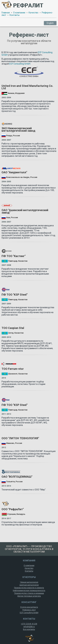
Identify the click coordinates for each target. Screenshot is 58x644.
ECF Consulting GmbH (20, 64)
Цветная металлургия (29, 585)
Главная (6, 13)
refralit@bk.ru (29, 627)
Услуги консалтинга (29, 607)
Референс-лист (29, 610)
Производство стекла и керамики (29, 593)
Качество (33, 13)
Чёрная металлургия (29, 582)
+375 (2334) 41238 (29, 624)
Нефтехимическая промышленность (29, 591)
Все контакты (29, 629)
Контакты (15, 15)
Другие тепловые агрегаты (29, 596)
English (50, 23)
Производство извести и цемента (29, 588)
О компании (19, 13)
